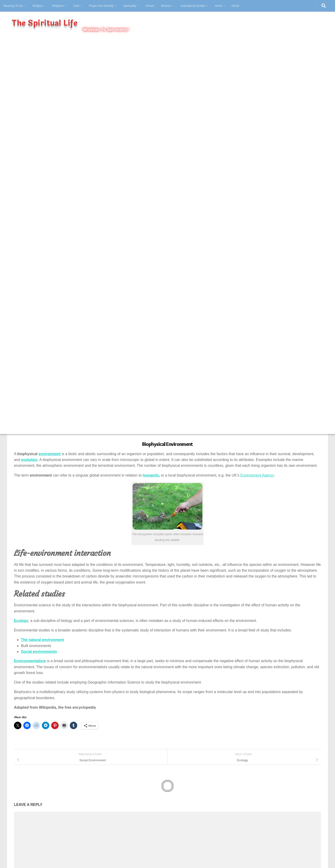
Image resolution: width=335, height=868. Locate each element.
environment (50, 454)
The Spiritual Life (44, 23)
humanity (151, 475)
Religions (58, 6)
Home (235, 6)
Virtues (150, 6)
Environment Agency (257, 475)
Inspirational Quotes (193, 6)
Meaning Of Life (13, 6)
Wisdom (166, 6)
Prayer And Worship (101, 6)
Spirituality (130, 6)
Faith (76, 6)
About (218, 6)
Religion (38, 6)
